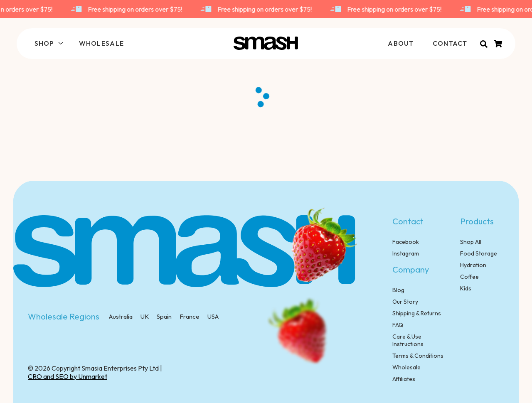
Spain (164, 316)
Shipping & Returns (417, 313)
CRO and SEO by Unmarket (68, 376)
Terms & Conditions (418, 356)
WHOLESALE (102, 43)
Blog (398, 290)
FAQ (398, 325)
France (189, 316)
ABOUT (401, 43)
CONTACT (450, 43)
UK (144, 316)
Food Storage (479, 253)
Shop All (471, 242)
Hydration (473, 265)
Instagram (406, 253)
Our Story (405, 302)
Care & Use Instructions (408, 340)
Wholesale (406, 367)
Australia (121, 316)
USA (212, 316)
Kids (466, 288)
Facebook (406, 242)
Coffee (469, 277)
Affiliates (404, 379)
